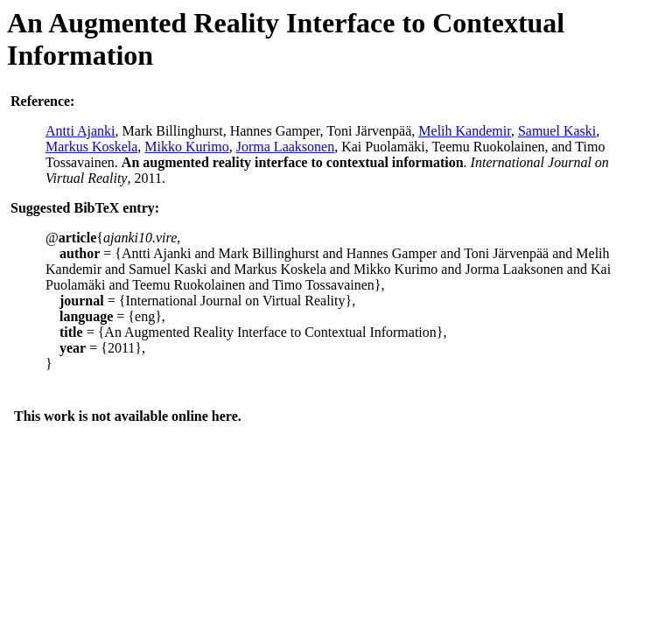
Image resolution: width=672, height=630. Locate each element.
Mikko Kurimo (186, 147)
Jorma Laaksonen (285, 147)
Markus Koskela (91, 147)
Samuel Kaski (557, 131)
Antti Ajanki (80, 131)
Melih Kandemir (465, 131)
